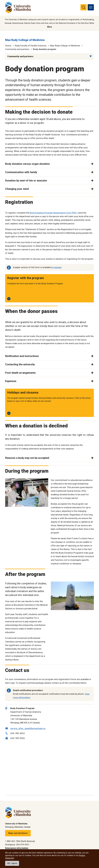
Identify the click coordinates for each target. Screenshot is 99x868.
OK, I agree (12, 863)
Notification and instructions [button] (22, 356)
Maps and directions (18, 833)
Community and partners (17, 49)
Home (8, 46)
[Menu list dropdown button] (91, 56)
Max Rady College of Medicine (25, 40)
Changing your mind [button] (17, 189)
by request (56, 267)
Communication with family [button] (21, 172)
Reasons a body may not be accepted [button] (27, 458)
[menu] (91, 7)
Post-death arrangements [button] (20, 373)
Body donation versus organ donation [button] (27, 164)
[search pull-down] (84, 7)
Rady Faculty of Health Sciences (31, 46)
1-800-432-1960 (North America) (20, 841)
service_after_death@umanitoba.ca (28, 728)
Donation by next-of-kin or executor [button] (26, 181)
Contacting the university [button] (20, 364)
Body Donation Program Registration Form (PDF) (53, 213)
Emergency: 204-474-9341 (17, 845)
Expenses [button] (11, 381)
